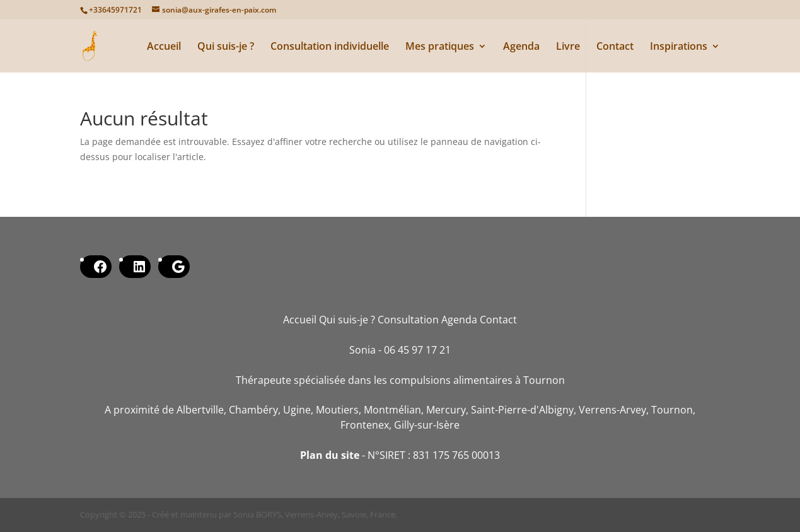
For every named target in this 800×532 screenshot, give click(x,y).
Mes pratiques (440, 47)
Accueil (164, 47)
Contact (615, 47)
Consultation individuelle (330, 47)
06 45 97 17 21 (417, 350)
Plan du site (330, 455)
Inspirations (679, 47)
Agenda (521, 47)
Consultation (408, 320)
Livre (568, 47)
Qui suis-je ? (226, 47)
